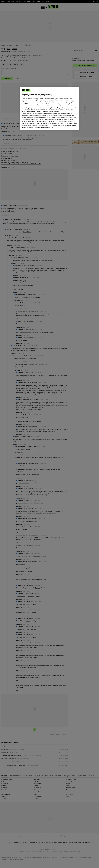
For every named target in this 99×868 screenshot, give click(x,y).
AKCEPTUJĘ (71, 127)
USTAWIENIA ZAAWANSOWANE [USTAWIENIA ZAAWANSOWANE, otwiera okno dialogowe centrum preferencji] (33, 127)
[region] (49, 108)
